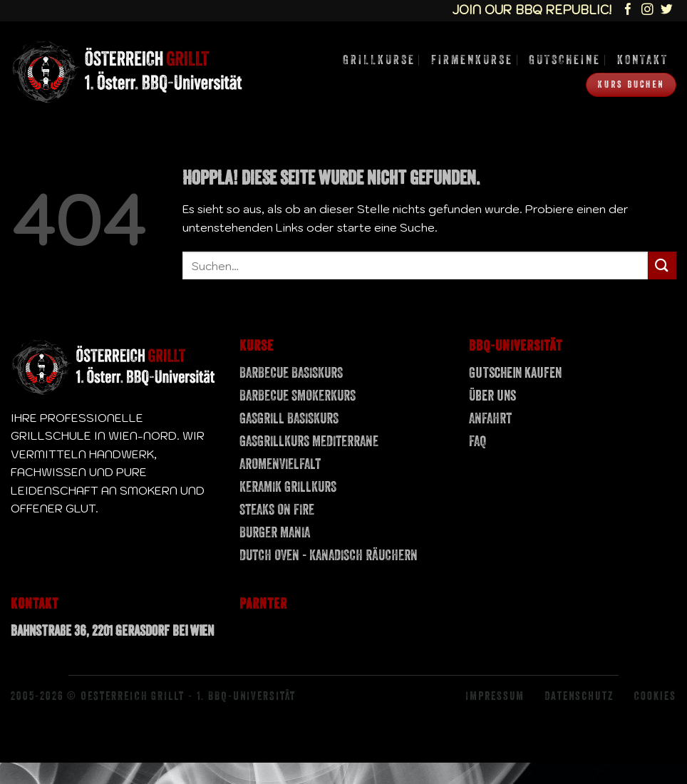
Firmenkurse (472, 60)
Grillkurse (379, 60)
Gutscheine (565, 60)
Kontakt (643, 60)
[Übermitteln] (662, 265)
